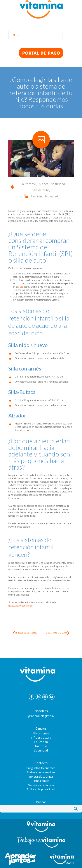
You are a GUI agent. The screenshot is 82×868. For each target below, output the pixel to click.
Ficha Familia (41, 781)
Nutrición (41, 746)
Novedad (51, 196)
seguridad (58, 184)
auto (21, 287)
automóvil (29, 184)
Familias (37, 196)
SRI (54, 190)
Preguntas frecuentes (41, 768)
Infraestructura (41, 737)
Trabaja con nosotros (41, 772)
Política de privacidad (41, 789)
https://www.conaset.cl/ (20, 606)
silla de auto (41, 190)
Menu (43, 35)
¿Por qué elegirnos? (41, 716)
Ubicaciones (41, 733)
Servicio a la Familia (41, 785)
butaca (44, 184)
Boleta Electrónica (41, 777)
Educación (41, 742)
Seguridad (41, 750)
